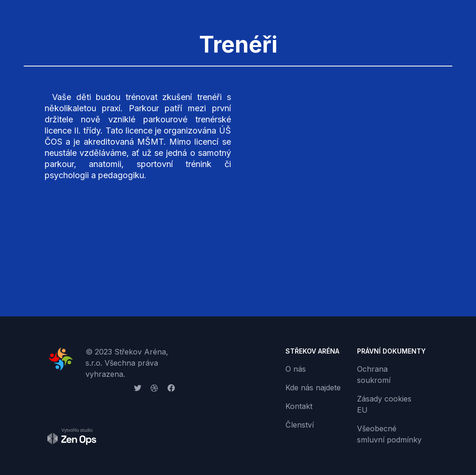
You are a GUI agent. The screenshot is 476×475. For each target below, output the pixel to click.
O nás (296, 369)
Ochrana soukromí (374, 375)
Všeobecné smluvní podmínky (389, 434)
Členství (300, 425)
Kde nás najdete (313, 388)
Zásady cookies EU (384, 404)
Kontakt (299, 406)
